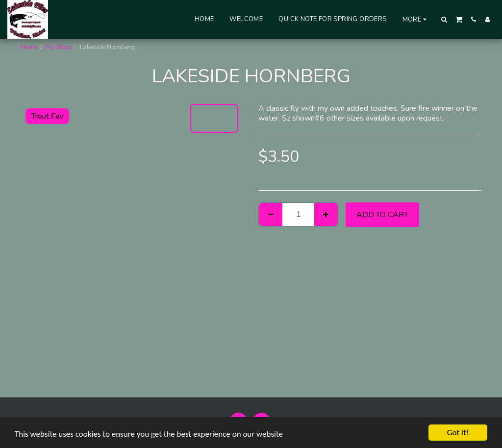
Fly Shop (59, 47)
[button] (444, 19)
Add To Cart (382, 215)
